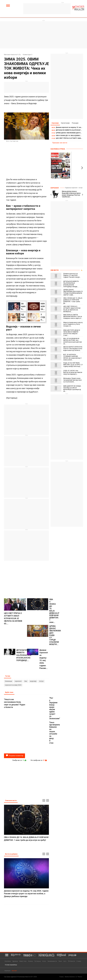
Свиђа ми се (20, 760)
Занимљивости (52, 961)
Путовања (38, 961)
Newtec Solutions (70, 977)
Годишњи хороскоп (71, 188)
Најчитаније (65, 123)
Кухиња (31, 961)
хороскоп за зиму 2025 (13, 685)
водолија (33, 681)
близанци (8, 681)
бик (26, 681)
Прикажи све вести (60, 143)
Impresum (8, 971)
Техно (60, 961)
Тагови (8, 676)
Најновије (55, 123)
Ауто (65, 961)
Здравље (15, 961)
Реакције (75, 123)
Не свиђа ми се (39, 760)
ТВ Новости (71, 961)
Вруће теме (9, 692)
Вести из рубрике (11, 854)
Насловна (8, 961)
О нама (79, 961)
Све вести (55, 270)
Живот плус (23, 961)
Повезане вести (11, 801)
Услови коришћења (11, 965)
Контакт (14, 971)
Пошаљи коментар (14, 756)
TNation (80, 977)
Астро (41, 681)
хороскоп (18, 681)
